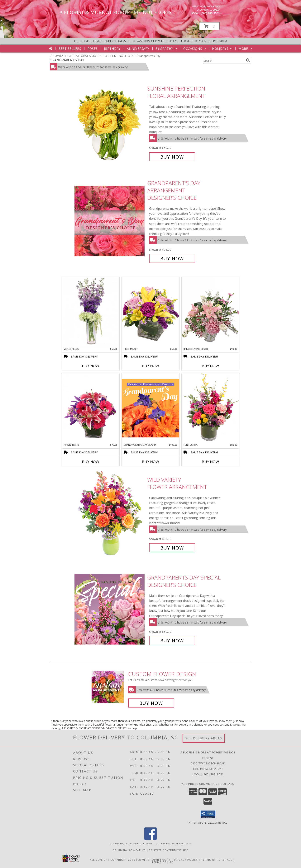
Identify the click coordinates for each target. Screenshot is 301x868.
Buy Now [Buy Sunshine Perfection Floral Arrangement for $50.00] (172, 157)
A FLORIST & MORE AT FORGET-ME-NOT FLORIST (117, 12)
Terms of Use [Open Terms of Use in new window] (162, 862)
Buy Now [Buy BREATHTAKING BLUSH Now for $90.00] (210, 366)
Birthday (112, 49)
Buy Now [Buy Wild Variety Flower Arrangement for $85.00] (172, 548)
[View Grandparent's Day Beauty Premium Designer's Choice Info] (150, 408)
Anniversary (138, 49)
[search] (248, 60)
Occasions (195, 49)
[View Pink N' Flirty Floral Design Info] (91, 408)
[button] (209, 26)
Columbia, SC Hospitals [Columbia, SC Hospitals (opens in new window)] (174, 843)
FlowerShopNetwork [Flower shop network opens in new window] (153, 860)
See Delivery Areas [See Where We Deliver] (204, 738)
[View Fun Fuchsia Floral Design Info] (210, 408)
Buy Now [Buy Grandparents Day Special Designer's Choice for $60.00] (172, 641)
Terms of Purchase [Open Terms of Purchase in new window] (217, 860)
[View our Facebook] (150, 838)
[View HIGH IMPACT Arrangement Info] (150, 312)
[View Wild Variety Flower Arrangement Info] (110, 514)
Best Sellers (70, 49)
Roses (93, 49)
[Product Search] (224, 61)
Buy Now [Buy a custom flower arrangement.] (151, 703)
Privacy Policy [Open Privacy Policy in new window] (186, 860)
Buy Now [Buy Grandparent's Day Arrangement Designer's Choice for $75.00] (172, 258)
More (246, 49)
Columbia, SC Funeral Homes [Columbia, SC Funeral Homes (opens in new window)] (131, 843)
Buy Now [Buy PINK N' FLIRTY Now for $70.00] (91, 462)
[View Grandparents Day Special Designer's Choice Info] (110, 609)
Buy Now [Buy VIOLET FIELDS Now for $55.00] (91, 366)
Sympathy (167, 49)
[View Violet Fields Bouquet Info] (91, 312)
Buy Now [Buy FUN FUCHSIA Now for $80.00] (210, 462)
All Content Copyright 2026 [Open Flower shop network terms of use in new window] (112, 860)
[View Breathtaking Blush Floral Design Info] (210, 312)
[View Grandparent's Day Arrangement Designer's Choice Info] (110, 221)
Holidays (222, 49)
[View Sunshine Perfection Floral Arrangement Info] (110, 123)
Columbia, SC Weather (129, 850)
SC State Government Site (169, 850)
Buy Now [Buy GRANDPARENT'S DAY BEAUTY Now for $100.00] (150, 462)
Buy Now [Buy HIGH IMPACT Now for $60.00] (150, 366)
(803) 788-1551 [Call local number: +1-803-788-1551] (210, 13)
